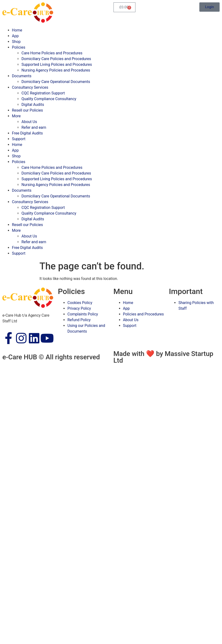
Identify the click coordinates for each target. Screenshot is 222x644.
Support (19, 139)
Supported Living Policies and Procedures (57, 64)
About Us (29, 122)
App (15, 36)
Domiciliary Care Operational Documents (56, 82)
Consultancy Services (30, 87)
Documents (22, 76)
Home (17, 30)
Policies (19, 47)
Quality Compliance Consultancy (49, 99)
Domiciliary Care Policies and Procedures (56, 59)
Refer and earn (34, 127)
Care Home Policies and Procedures (52, 53)
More (16, 116)
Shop (16, 42)
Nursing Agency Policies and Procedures (56, 70)
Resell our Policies (27, 110)
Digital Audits (33, 105)
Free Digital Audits (27, 133)
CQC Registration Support (43, 93)
